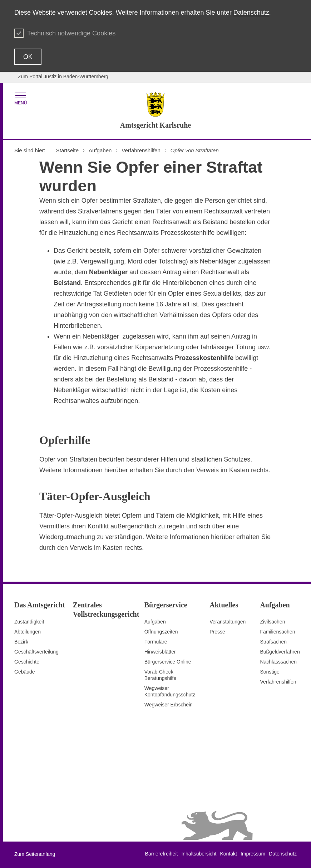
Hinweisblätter (160, 652)
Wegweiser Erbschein (169, 705)
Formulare (156, 642)
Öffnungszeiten (161, 632)
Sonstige (270, 672)
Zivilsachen (272, 622)
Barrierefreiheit (162, 854)
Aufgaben (155, 622)
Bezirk (21, 642)
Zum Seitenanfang (35, 854)
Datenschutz (251, 13)
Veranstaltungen (228, 622)
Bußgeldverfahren (280, 652)
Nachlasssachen (278, 662)
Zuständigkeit (29, 622)
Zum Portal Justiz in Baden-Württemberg (63, 77)
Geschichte (27, 662)
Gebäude (25, 672)
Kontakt (228, 854)
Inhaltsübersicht (199, 854)
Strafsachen (273, 642)
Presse (217, 632)
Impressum (253, 854)
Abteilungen (28, 632)
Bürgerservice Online (168, 662)
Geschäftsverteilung (36, 652)
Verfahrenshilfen (278, 682)
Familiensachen (277, 632)
